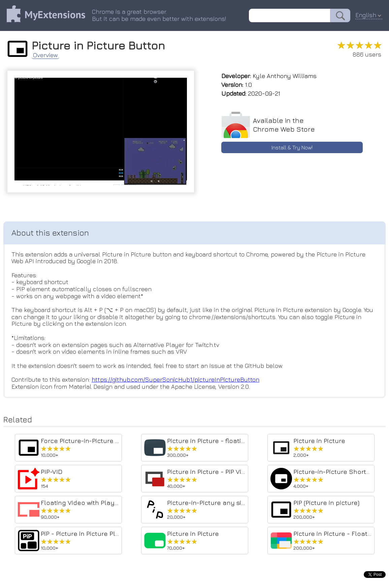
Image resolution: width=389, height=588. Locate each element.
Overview (45, 55)
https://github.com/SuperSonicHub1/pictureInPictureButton (175, 379)
